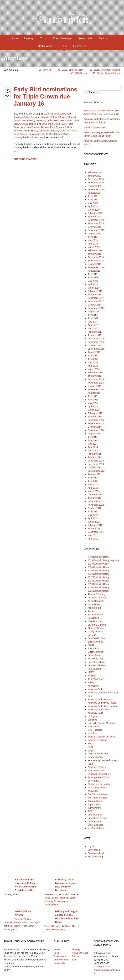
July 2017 (93, 315)
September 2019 (96, 230)
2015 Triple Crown (51, 124)
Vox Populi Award (96, 828)
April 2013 (93, 488)
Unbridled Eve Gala (97, 818)
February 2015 (95, 413)
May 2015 (93, 403)
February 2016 (95, 373)
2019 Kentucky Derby (98, 584)
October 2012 (95, 508)
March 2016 (94, 369)
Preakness (33, 134)
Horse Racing (29, 120)
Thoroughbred (95, 801)
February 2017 (95, 332)
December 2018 (96, 257)
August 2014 (94, 434)
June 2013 (93, 481)
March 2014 (94, 451)
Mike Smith (93, 726)
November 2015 (96, 383)
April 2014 (93, 447)
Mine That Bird (95, 730)
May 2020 (93, 203)
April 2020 (93, 206)
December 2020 (96, 179)
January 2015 (95, 417)
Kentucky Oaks (95, 713)
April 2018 (93, 284)
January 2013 (95, 498)
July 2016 (93, 356)
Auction (91, 611)
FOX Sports (81, 73)
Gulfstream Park (96, 652)
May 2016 (93, 362)
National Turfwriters (97, 740)
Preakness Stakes (63, 120)
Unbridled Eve (95, 815)
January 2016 (95, 376)
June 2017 (93, 318)
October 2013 (95, 467)
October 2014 (95, 427)
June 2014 (93, 440)
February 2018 (95, 291)
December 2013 (96, 461)
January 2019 (95, 254)
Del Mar (92, 635)
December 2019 (96, 220)
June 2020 (93, 200)
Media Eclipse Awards (95, 127)
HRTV (91, 672)
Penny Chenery (96, 757)
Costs (43, 38)
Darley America (95, 632)
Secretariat (93, 781)
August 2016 (94, 352)
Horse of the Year (96, 665)
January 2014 (95, 457)
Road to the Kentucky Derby (54, 134)
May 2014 (93, 444)
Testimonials (85, 38)
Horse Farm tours (96, 662)
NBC (90, 743)
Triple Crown (36, 137)
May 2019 (93, 240)
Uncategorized (29, 124)
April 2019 (93, 244)
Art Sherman (94, 604)
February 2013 (95, 495)
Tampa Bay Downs (97, 788)
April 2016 (93, 366)
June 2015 (93, 400)
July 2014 (93, 437)
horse (34, 131)
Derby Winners (47, 46)
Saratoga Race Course (99, 774)
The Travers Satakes (98, 794)
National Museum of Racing (102, 737)
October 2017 (95, 305)
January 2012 (95, 529)
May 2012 (93, 515)
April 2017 (93, 325)
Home (14, 38)
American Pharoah (40, 117)
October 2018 (95, 264)
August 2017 (94, 311)
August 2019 (94, 233)
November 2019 (96, 223)
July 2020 (93, 196)
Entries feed (94, 850)
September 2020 (96, 189)
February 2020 (95, 213)
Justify (91, 682)
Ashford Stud (94, 608)
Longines (92, 720)
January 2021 (95, 176)
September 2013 (96, 471)
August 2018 (94, 271)
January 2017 (95, 335)
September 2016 (96, 349)
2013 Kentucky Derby (98, 557)
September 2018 (96, 267)
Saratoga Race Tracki (99, 777)
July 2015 (93, 396)
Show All (47, 70)
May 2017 (93, 322)
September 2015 (96, 389)
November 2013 (96, 464)
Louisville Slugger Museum (107, 70)
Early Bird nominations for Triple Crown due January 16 (45, 96)
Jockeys (92, 676)
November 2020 (96, 183)
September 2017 (96, 308)
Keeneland (93, 686)
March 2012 (94, 522)
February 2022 (95, 172)
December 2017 (96, 298)
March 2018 (94, 288)
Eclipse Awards (95, 642)
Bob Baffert (93, 618)
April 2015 (93, 406)
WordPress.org (95, 857)
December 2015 (96, 379)
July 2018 (93, 274)
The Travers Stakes (97, 798)
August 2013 (94, 474)
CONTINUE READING (26, 159)
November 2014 (96, 423)
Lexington (93, 716)
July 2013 (93, 478)
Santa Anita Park (96, 771)
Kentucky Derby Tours (99, 710)
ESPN (91, 645)
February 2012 (95, 525)
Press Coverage (62, 38)
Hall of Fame (94, 655)
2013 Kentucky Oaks (98, 564)
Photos (103, 38)
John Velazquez (96, 679)
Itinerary (29, 38)
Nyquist (91, 750)
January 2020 (95, 217)
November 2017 (96, 301)
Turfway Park (94, 808)
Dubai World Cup (96, 638)
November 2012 (96, 505)
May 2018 (93, 281)
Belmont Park (48, 127)
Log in (91, 846)
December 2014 (96, 420)
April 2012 (93, 518)
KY (57, 131)
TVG (90, 811)
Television (93, 791)
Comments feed (96, 853)
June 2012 (93, 512)
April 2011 (93, 539)
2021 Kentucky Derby (73, 70)
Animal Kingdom (96, 601)
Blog (64, 46)
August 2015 (94, 393)
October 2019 (95, 227)
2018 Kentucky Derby (98, 581)
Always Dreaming (96, 594)
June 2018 (93, 278)
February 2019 (95, 250)
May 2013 (93, 484)
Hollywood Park (96, 659)
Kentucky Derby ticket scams (102, 706)
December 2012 (96, 501)
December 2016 (96, 339)
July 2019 (93, 237)
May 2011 (93, 535)
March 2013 (94, 491)
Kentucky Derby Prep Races (102, 703)
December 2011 (96, 532)
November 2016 (96, 342)
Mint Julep (93, 733)
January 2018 (95, 295)
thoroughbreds (21, 137)
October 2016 (95, 345)
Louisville (64, 131)
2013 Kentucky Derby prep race (104, 560)
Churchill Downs (22, 131)
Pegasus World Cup (98, 754)
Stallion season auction (109, 73)
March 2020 (94, 210)
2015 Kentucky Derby (54, 114)
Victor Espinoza (96, 825)
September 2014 (96, 430)
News (90, 747)
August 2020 (94, 193)
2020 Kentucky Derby (98, 587)
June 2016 (93, 359)
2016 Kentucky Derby (98, 574)
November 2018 (96, 261)
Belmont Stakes (58, 117)
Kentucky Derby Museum (100, 699)
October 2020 (95, 186)
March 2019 (94, 247)
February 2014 (95, 454)
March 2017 (94, 328)
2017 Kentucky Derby (98, 577)
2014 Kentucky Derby (98, 567)
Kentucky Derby (45, 120)
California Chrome (97, 625)
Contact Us (80, 46)
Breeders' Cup (95, 621)
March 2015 (94, 410)
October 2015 (95, 386)
